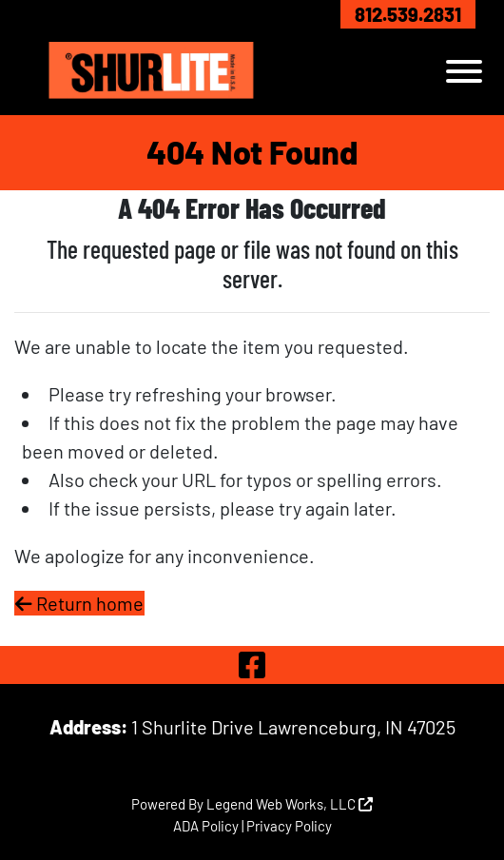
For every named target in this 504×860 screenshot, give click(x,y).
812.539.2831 (408, 14)
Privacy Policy (289, 826)
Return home (79, 603)
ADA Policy (206, 826)
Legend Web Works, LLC (290, 804)
